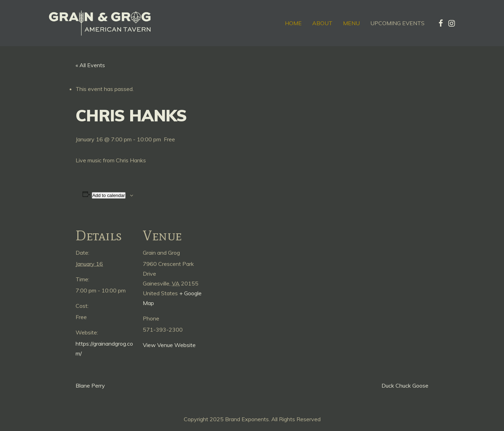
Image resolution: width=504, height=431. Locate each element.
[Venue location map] (247, 263)
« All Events (90, 65)
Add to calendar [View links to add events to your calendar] (109, 195)
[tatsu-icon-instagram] (452, 23)
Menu (351, 23)
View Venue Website (169, 345)
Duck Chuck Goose (405, 386)
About (322, 23)
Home (293, 23)
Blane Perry (90, 386)
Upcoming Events (397, 23)
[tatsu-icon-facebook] (441, 23)
